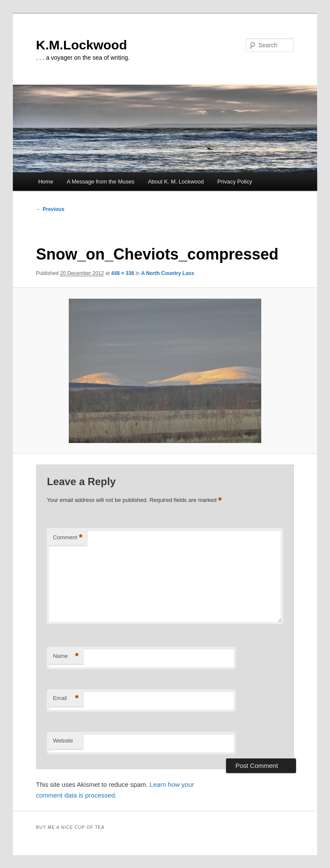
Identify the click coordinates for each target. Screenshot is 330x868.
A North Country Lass (168, 273)
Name (66, 656)
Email (66, 698)
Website (63, 741)
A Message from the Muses (101, 182)
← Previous (50, 209)
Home (46, 182)
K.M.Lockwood (82, 45)
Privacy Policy (235, 182)
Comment (68, 538)
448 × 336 (123, 273)
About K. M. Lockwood (176, 182)
